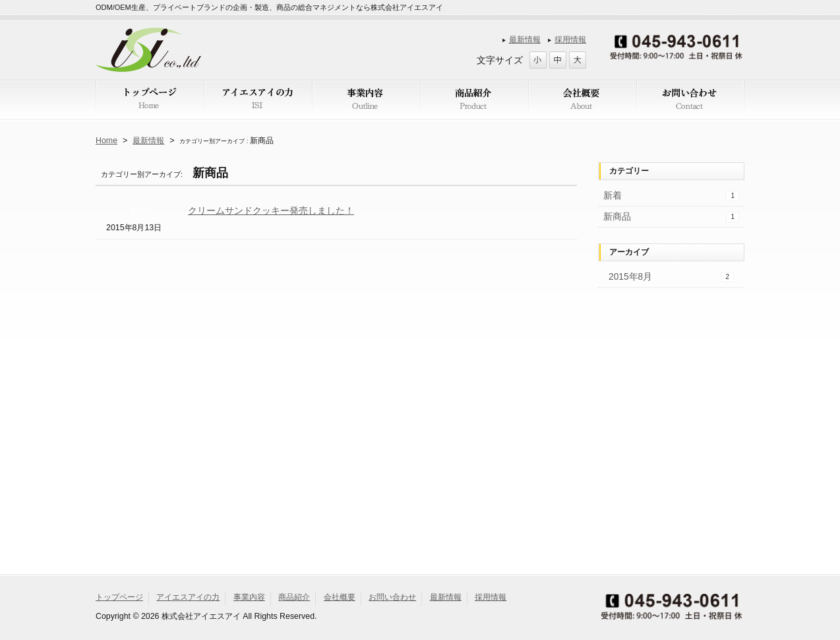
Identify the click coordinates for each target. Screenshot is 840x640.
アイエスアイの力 (188, 597)
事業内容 (249, 597)
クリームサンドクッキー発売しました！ (271, 211)
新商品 (142, 211)
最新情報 (525, 40)
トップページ (119, 597)
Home (106, 141)
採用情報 (570, 40)
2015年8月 (671, 277)
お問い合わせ (392, 597)
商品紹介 (294, 597)
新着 (671, 196)
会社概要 (340, 597)
